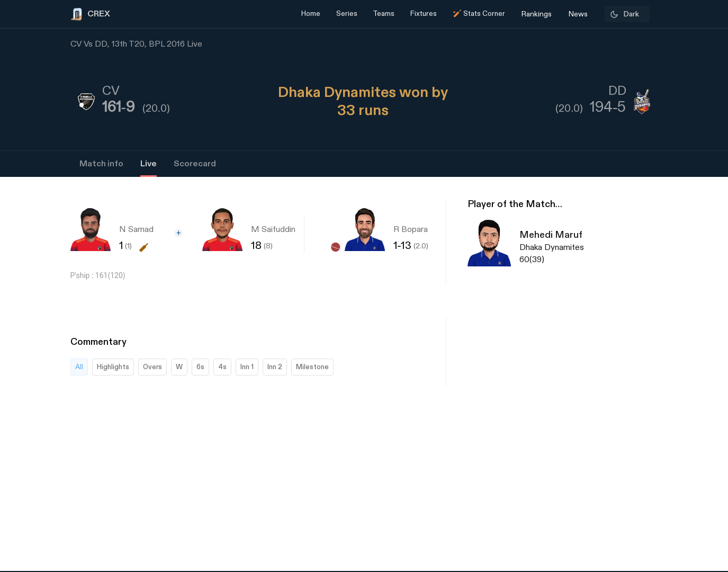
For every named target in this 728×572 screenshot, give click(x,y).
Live (149, 164)
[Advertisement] (688, 410)
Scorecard (195, 164)
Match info (101, 164)
